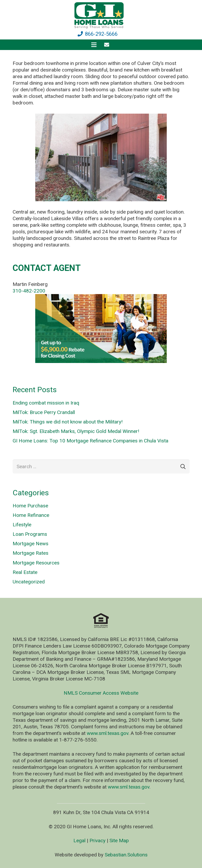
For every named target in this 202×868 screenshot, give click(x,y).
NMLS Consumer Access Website (101, 693)
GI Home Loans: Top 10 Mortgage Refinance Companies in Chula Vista (90, 441)
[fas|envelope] (108, 45)
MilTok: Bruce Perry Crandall (44, 412)
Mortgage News (31, 544)
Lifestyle (22, 525)
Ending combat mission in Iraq (46, 403)
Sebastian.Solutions (126, 855)
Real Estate (25, 572)
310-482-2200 (29, 291)
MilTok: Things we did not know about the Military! (68, 422)
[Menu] (94, 45)
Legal (79, 841)
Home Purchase (30, 506)
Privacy (97, 841)
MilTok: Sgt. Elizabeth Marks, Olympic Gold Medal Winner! (76, 431)
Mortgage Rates (31, 553)
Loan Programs (30, 534)
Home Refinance (31, 515)
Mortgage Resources (36, 563)
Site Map (119, 841)
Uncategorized (29, 582)
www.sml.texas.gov (108, 733)
